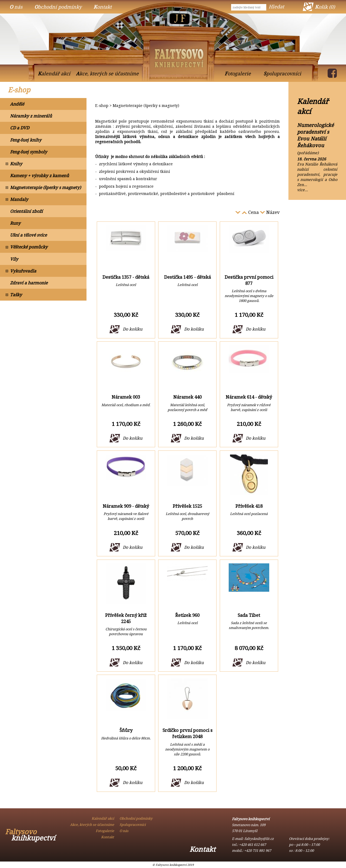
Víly (14, 259)
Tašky (16, 295)
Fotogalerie (238, 73)
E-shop (19, 90)
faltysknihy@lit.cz (259, 839)
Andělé (17, 104)
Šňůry (126, 730)
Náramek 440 (187, 397)
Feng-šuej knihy (26, 140)
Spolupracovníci (282, 73)
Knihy (16, 164)
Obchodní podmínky (58, 7)
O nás (16, 7)
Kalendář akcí (54, 73)
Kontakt (103, 7)
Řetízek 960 (187, 615)
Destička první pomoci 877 (249, 280)
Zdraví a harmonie (29, 283)
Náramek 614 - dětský (249, 397)
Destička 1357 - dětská (126, 277)
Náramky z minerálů (31, 116)
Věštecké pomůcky (29, 247)
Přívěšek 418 (249, 506)
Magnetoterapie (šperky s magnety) (45, 187)
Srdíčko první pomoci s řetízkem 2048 (187, 733)
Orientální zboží (26, 211)
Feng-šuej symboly (29, 152)
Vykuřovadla (23, 271)
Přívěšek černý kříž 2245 (126, 618)
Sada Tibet (249, 615)
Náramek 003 (126, 397)
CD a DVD (20, 128)
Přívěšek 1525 (187, 506)
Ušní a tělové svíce (28, 235)
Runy (15, 223)
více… (302, 190)
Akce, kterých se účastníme (107, 73)
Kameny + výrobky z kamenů (39, 176)
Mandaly (19, 199)
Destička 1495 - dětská (187, 277)
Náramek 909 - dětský (126, 506)
